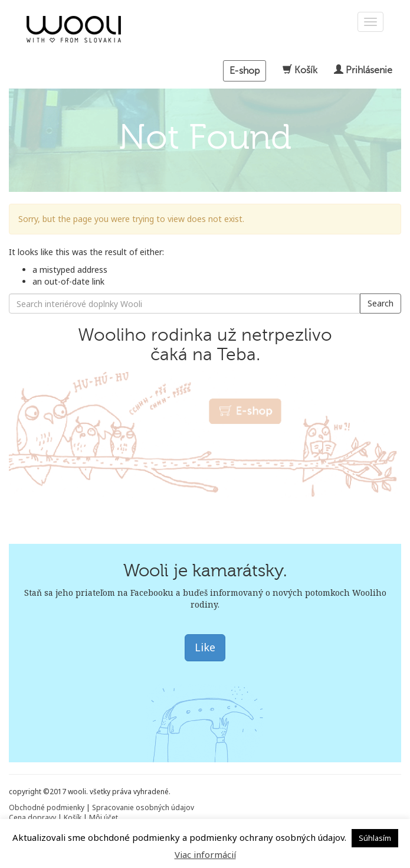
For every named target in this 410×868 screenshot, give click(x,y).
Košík (301, 70)
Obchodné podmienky (47, 807)
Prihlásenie (363, 70)
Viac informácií (205, 854)
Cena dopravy (32, 818)
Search (381, 303)
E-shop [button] (245, 71)
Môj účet (104, 818)
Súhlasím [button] (375, 838)
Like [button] (205, 647)
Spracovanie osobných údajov (143, 807)
